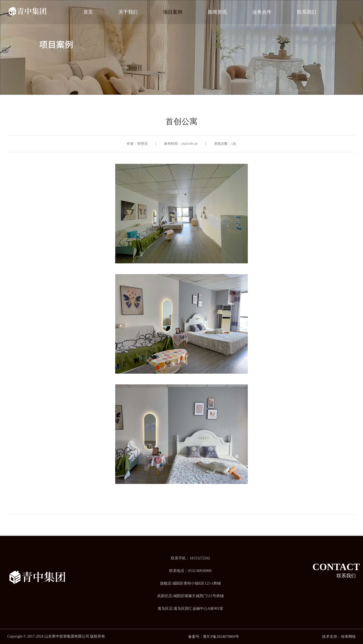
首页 (88, 12)
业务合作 (262, 12)
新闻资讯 (217, 12)
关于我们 (128, 12)
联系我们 (307, 12)
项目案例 (173, 12)
